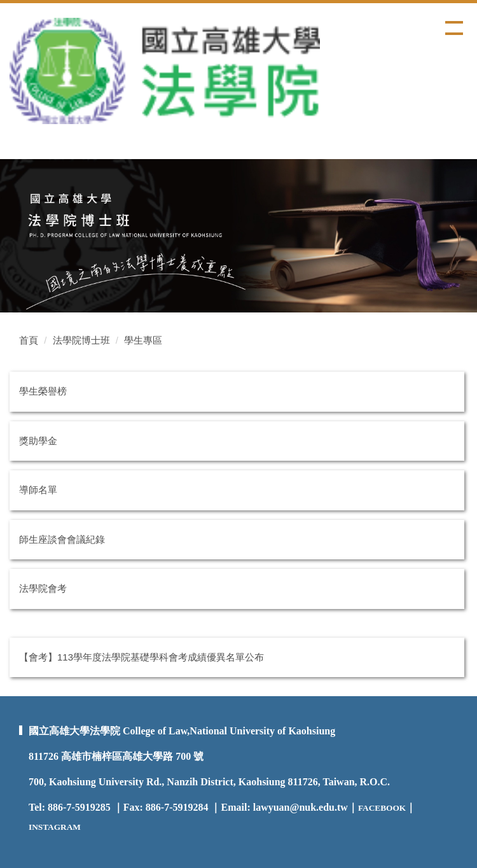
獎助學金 (38, 441)
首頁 (29, 340)
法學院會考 (43, 588)
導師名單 (38, 490)
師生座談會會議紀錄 (62, 539)
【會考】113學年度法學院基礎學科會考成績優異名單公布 (142, 657)
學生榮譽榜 (43, 391)
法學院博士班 (81, 340)
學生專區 (143, 340)
